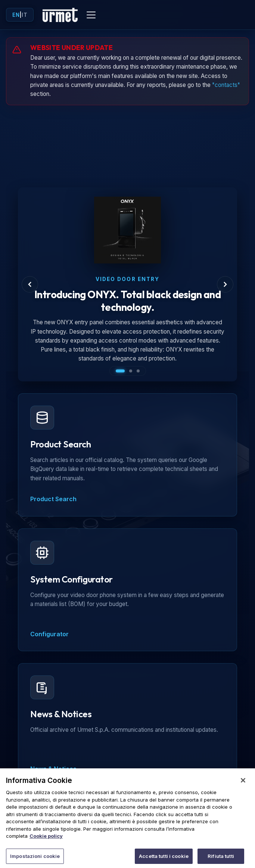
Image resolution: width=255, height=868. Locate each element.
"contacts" (226, 85)
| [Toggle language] (20, 15)
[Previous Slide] (30, 284)
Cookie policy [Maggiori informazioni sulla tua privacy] (46, 840)
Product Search (53, 499)
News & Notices (53, 769)
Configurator (49, 634)
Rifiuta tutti (221, 860)
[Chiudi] (243, 784)
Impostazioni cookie (35, 860)
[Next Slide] (225, 284)
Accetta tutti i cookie (164, 860)
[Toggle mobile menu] (91, 15)
